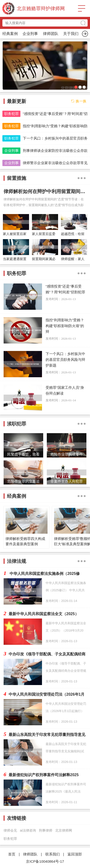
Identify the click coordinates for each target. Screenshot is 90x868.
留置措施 (51, 34)
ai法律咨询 (28, 830)
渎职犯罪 (71, 34)
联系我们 (53, 854)
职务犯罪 (30, 34)
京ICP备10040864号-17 (45, 861)
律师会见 (10, 830)
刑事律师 (46, 830)
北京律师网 (64, 830)
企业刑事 (12, 151)
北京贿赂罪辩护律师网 (41, 8)
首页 (10, 34)
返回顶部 (75, 854)
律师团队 (30, 854)
